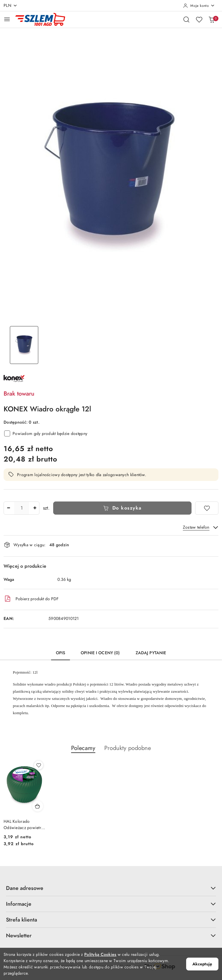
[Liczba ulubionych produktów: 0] (199, 19)
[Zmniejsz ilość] (8, 508)
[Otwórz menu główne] (7, 19)
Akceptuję (202, 964)
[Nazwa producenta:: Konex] (14, 378)
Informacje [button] (111, 904)
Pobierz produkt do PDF (31, 599)
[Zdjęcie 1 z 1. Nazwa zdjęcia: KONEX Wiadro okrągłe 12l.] (24, 345)
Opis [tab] (61, 653)
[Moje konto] (199, 6)
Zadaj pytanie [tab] (151, 653)
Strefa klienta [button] (111, 920)
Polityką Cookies (100, 954)
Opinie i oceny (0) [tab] (100, 653)
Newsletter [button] (111, 935)
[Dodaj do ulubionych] (207, 508)
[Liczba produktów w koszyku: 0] (212, 19)
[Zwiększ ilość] (35, 508)
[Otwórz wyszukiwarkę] (186, 19)
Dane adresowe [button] (111, 888)
